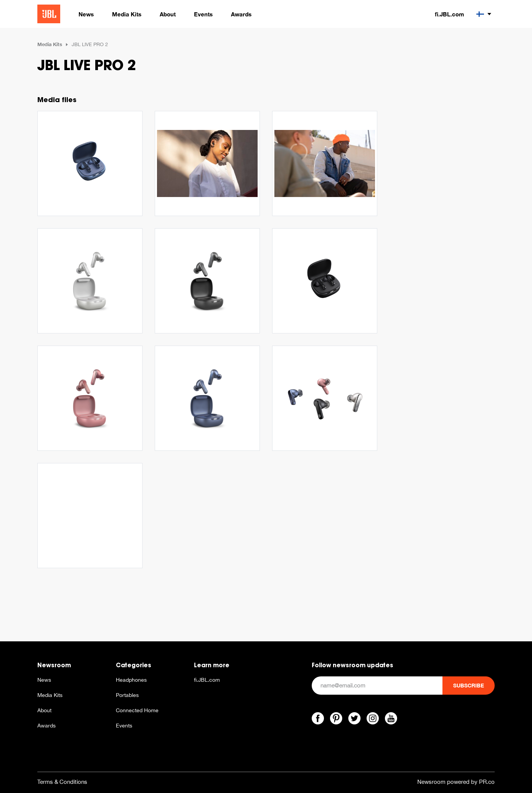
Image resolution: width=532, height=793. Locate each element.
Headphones (131, 680)
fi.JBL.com (449, 14)
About (44, 710)
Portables (127, 695)
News (44, 680)
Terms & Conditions (62, 782)
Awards (46, 726)
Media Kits (50, 44)
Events (124, 726)
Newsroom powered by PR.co (456, 782)
